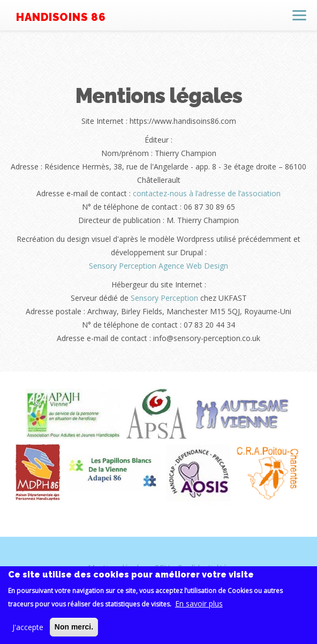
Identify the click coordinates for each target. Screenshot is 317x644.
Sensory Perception (164, 298)
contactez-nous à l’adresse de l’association (207, 193)
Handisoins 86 (61, 17)
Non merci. (74, 630)
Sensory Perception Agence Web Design (159, 266)
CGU (162, 568)
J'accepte (28, 630)
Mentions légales (117, 568)
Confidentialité (202, 568)
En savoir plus (199, 606)
